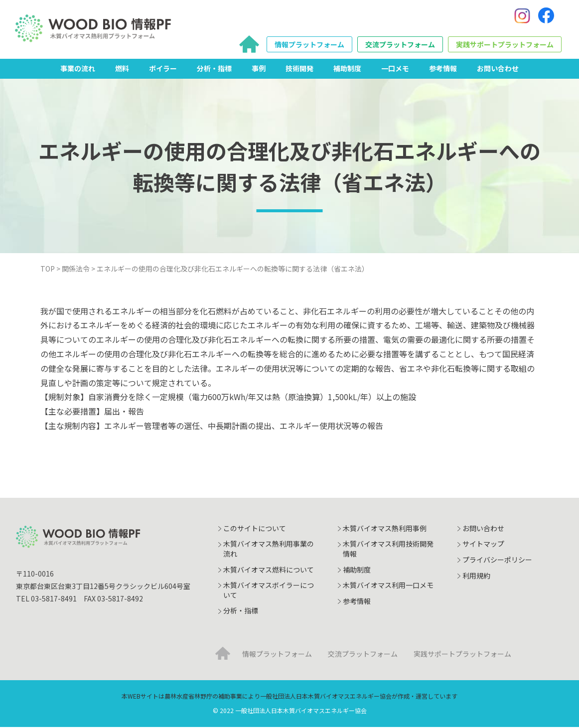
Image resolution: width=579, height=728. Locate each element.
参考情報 (443, 69)
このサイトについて (255, 529)
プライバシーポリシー (497, 561)
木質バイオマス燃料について (269, 571)
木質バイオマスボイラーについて (269, 591)
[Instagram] (522, 16)
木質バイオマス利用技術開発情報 (388, 550)
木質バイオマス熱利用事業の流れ (269, 550)
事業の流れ (78, 69)
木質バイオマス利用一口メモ (388, 586)
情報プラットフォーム (309, 45)
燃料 (122, 69)
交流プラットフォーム (400, 45)
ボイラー (163, 69)
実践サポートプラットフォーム (505, 45)
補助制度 (347, 69)
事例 (259, 69)
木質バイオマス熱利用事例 (385, 529)
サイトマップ (483, 545)
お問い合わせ (498, 69)
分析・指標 (214, 69)
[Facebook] (546, 16)
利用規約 (476, 577)
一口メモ (395, 69)
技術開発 (299, 69)
